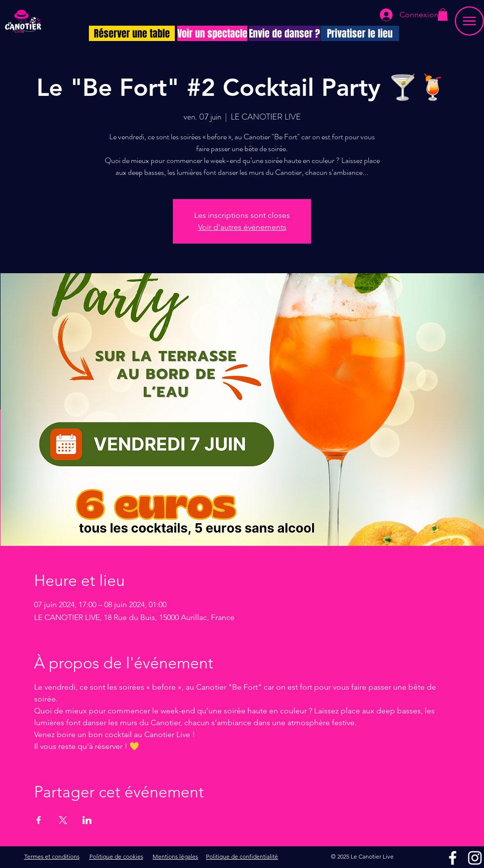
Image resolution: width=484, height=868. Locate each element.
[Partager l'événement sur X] (63, 820)
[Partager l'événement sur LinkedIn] (87, 820)
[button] (443, 15)
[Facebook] (453, 858)
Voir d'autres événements (242, 227)
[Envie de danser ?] (284, 33)
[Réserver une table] (132, 33)
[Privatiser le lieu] (360, 33)
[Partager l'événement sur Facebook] (39, 820)
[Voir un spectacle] (212, 33)
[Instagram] (475, 858)
